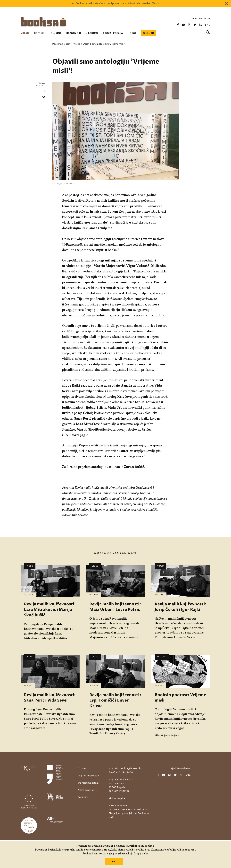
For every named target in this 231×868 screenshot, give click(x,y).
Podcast (162, 657)
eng (208, 25)
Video (30, 566)
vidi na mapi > (117, 798)
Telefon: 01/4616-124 (121, 772)
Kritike (39, 33)
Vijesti (25, 33)
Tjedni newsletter (200, 19)
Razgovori (74, 33)
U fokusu (92, 33)
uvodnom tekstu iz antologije (102, 272)
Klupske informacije (88, 776)
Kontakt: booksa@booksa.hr (125, 768)
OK (114, 862)
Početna (57, 44)
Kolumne (55, 33)
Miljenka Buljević (170, 735)
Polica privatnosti (87, 790)
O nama (82, 768)
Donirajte (83, 797)
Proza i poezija (113, 33)
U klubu (149, 33)
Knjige (132, 33)
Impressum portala (88, 783)
